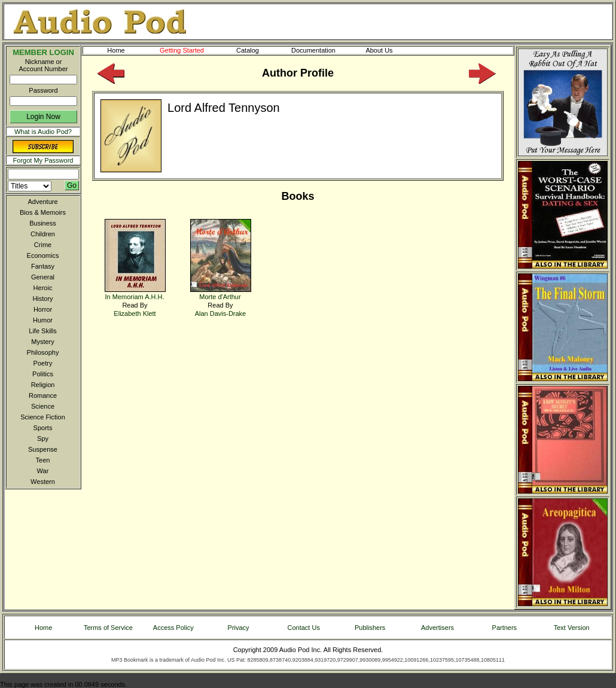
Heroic (43, 288)
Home (116, 50)
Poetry (43, 363)
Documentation (319, 50)
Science (43, 406)
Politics (43, 374)
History (42, 299)
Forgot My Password (43, 160)
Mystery (43, 342)
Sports (43, 428)
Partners (505, 628)
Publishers (370, 628)
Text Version (572, 628)
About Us (389, 50)
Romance (43, 395)
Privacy (239, 628)
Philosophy (43, 352)
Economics (43, 255)
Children (43, 234)
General (43, 277)
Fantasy (43, 266)
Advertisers (437, 628)
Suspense (43, 449)
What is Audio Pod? (43, 132)
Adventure (42, 202)
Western (43, 482)
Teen (43, 460)
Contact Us (304, 628)
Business (43, 223)
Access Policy (173, 628)
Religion (43, 385)
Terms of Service (108, 628)
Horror (43, 309)
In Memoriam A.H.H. (135, 293)
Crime (43, 245)
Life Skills (42, 331)
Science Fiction (43, 417)
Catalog (258, 50)
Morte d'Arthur (221, 293)
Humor (43, 320)
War (43, 471)
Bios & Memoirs (43, 212)
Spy (43, 439)
